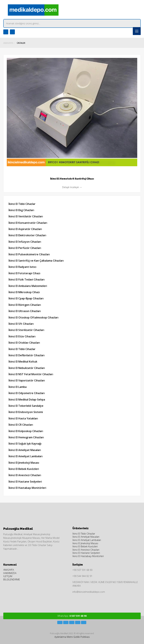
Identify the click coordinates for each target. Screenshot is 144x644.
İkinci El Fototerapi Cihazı (24, 273)
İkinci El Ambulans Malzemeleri (28, 286)
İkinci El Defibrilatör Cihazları (26, 355)
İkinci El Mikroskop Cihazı (24, 292)
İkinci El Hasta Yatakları (23, 418)
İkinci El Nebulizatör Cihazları (27, 368)
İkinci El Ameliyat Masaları (25, 450)
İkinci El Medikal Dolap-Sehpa (27, 400)
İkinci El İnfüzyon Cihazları (25, 242)
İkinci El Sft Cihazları (21, 324)
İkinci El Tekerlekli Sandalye (26, 406)
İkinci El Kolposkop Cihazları (26, 431)
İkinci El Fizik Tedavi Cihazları (26, 279)
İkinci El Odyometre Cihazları (27, 393)
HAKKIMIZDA (10, 573)
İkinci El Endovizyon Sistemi (26, 412)
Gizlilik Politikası (82, 637)
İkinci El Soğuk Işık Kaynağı (25, 444)
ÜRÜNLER (21, 43)
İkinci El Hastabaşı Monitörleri (27, 488)
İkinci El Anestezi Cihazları (25, 475)
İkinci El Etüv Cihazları (22, 336)
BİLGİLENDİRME (12, 579)
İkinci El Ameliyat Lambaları (25, 456)
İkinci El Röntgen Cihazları (25, 305)
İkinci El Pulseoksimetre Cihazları (29, 254)
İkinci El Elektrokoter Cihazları (27, 235)
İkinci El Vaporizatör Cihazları (27, 380)
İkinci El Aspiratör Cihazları (25, 229)
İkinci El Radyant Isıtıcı (22, 267)
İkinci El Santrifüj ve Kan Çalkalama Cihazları (36, 261)
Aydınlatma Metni (64, 637)
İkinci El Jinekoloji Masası (24, 463)
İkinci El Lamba (17, 387)
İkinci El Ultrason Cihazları (25, 311)
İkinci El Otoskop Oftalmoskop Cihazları (33, 317)
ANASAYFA (8, 43)
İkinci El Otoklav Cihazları (24, 343)
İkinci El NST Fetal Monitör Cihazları (31, 374)
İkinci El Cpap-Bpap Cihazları (26, 298)
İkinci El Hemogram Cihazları (26, 437)
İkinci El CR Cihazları (21, 425)
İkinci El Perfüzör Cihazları (25, 248)
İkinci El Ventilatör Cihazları (26, 216)
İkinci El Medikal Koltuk (23, 362)
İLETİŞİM (8, 576)
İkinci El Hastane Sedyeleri (25, 482)
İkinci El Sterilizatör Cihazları (26, 330)
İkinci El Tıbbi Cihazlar (22, 204)
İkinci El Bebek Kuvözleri (24, 469)
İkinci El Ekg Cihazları (21, 210)
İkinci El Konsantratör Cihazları (28, 223)
